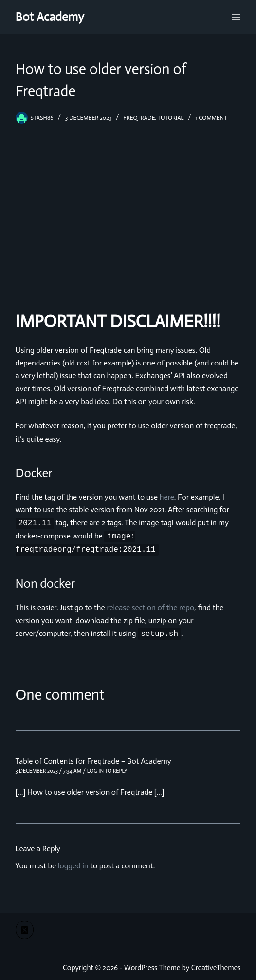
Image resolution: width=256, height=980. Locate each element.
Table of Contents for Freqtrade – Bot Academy (93, 761)
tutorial (171, 118)
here (167, 497)
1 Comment (211, 118)
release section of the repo (150, 607)
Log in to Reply (107, 771)
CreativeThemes (216, 968)
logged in (73, 866)
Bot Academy (50, 17)
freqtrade (139, 118)
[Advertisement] (128, 214)
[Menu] (236, 17)
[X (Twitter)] (25, 930)
